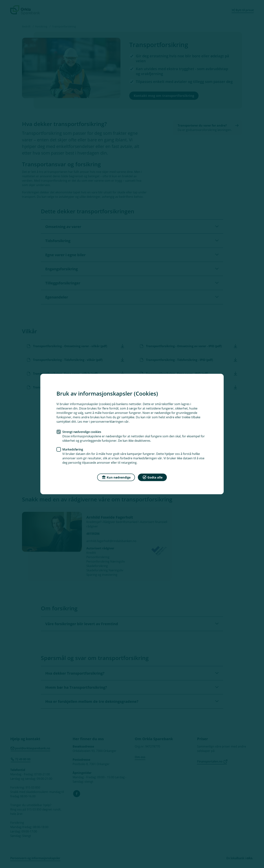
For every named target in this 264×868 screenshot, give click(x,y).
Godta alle (152, 477)
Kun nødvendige (116, 477)
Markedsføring (73, 449)
